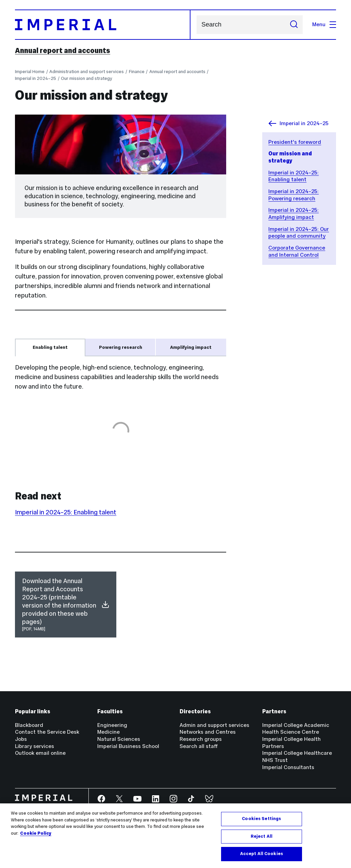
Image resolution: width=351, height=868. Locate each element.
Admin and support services (214, 725)
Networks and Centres (208, 732)
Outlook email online (40, 753)
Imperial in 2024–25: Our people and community (299, 233)
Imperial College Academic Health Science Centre (296, 729)
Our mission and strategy (87, 78)
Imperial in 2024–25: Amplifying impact (294, 214)
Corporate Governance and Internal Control (297, 251)
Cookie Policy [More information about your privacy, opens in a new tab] (36, 834)
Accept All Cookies (262, 854)
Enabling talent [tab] (50, 347)
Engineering (112, 725)
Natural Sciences (119, 739)
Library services (35, 746)
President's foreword (295, 142)
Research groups (201, 739)
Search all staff (199, 746)
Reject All (262, 837)
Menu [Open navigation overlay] (324, 24)
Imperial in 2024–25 (36, 78)
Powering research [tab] (121, 347)
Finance (137, 72)
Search (196, 25)
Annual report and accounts (63, 50)
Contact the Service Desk (47, 732)
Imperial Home (30, 72)
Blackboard (29, 725)
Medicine (108, 732)
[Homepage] (103, 25)
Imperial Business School (128, 746)
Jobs (21, 739)
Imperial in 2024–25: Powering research (294, 195)
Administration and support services (87, 72)
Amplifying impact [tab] (191, 347)
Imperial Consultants (288, 767)
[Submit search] (294, 25)
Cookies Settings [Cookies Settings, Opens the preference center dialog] (261, 819)
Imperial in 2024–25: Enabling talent (294, 176)
